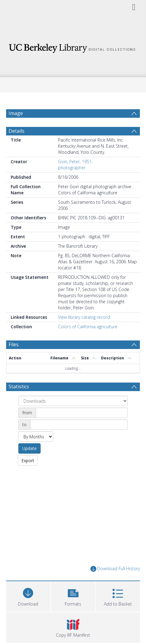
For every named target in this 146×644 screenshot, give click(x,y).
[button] (73, 596)
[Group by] (73, 401)
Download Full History (115, 569)
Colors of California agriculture (88, 327)
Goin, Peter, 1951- (76, 162)
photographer (72, 168)
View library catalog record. (84, 317)
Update (29, 448)
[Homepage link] (73, 47)
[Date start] (82, 413)
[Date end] (79, 425)
